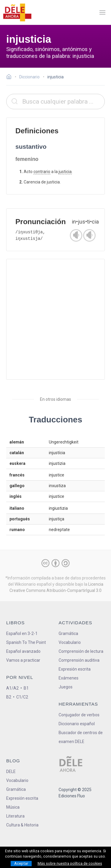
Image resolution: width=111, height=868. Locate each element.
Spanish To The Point (26, 642)
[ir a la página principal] (17, 12)
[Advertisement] (55, 319)
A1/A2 (12, 688)
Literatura (15, 816)
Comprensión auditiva (79, 660)
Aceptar (21, 863)
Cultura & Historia (22, 825)
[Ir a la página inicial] (11, 77)
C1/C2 (22, 697)
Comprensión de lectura (81, 651)
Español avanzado (23, 651)
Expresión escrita (75, 669)
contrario (42, 172)
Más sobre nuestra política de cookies (70, 864)
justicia (65, 172)
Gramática (68, 633)
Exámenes (69, 678)
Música (13, 807)
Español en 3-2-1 (22, 633)
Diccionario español (77, 724)
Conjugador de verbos (79, 715)
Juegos (66, 687)
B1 (26, 688)
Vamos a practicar (23, 660)
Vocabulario (70, 642)
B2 (9, 697)
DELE (11, 772)
